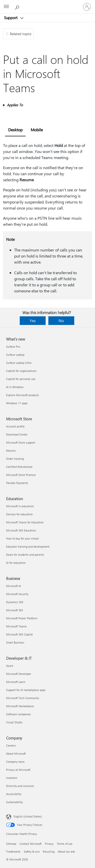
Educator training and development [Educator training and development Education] (28, 546)
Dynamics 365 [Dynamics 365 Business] (15, 602)
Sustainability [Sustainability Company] (14, 802)
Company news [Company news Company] (15, 762)
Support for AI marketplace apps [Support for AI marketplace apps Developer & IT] (26, 690)
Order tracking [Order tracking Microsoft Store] (15, 459)
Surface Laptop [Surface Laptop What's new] (15, 355)
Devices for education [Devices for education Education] (19, 514)
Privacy (49, 844)
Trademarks (13, 851)
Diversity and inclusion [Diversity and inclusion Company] (20, 786)
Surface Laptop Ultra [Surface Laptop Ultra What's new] (19, 363)
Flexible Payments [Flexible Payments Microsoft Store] (17, 483)
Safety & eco (32, 851)
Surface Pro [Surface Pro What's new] (13, 347)
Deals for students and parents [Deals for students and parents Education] (25, 555)
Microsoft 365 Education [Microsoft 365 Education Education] (21, 530)
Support (11, 18)
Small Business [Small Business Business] (15, 642)
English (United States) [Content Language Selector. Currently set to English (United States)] (28, 816)
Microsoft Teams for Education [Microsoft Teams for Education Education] (25, 522)
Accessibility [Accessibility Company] (14, 794)
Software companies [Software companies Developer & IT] (18, 714)
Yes (33, 321)
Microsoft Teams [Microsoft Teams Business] (16, 626)
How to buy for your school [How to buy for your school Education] (22, 538)
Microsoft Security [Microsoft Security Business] (17, 594)
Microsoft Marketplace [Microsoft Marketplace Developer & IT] (20, 706)
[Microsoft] (47, 4)
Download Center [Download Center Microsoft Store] (17, 434)
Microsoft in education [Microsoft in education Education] (20, 506)
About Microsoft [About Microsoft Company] (16, 754)
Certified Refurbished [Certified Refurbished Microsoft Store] (19, 467)
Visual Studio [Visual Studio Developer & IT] (14, 722)
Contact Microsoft (31, 844)
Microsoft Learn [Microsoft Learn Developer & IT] (16, 682)
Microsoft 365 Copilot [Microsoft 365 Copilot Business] (19, 634)
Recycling (49, 851)
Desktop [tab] (15, 130)
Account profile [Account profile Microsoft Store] (15, 426)
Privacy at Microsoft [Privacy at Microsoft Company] (18, 770)
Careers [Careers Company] (11, 745)
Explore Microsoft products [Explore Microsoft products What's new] (23, 395)
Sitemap (11, 844)
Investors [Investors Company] (12, 778)
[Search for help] (18, 7)
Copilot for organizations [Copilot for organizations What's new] (21, 371)
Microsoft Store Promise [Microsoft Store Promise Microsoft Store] (21, 475)
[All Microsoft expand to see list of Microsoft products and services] (6, 7)
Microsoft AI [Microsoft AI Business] (14, 586)
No (61, 321)
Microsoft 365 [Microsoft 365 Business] (15, 610)
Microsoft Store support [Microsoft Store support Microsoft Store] (21, 442)
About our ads (66, 851)
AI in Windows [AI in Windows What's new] (15, 387)
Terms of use (65, 844)
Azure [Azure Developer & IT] (10, 666)
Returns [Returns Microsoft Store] (11, 451)
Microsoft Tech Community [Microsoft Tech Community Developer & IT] (23, 698)
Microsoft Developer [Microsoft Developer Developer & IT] (19, 674)
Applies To (15, 105)
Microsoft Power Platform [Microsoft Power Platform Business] (22, 618)
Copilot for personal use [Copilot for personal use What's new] (21, 379)
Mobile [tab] (37, 130)
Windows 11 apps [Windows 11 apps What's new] (17, 403)
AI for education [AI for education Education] (16, 563)
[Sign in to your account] (87, 7)
